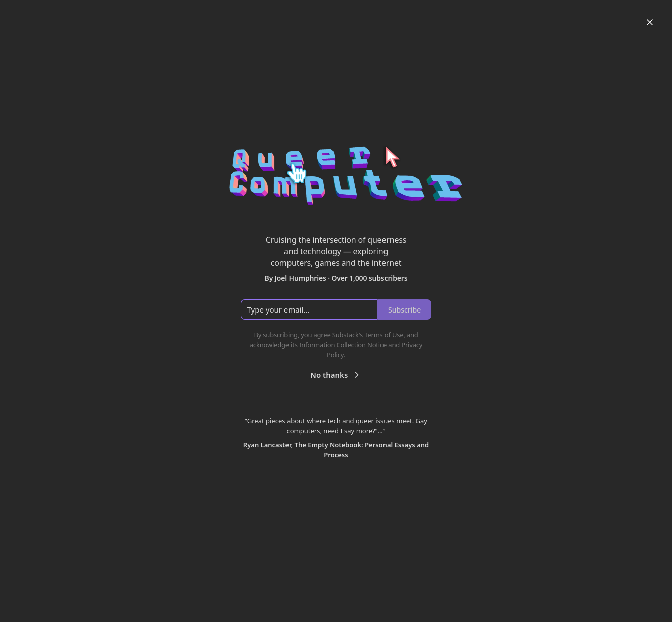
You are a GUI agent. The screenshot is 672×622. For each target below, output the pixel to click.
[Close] (650, 22)
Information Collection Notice (343, 345)
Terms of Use (384, 335)
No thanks (336, 375)
